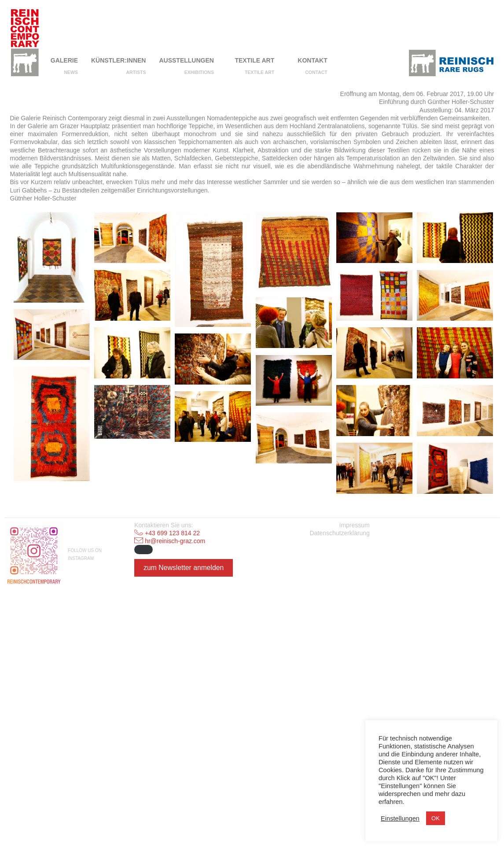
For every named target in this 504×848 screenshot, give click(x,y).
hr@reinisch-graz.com (175, 783)
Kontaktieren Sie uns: (164, 767)
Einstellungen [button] (400, 818)
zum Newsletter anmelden (184, 810)
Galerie (64, 60)
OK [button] (436, 818)
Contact (316, 72)
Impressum (355, 767)
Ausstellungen (186, 60)
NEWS (71, 72)
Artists (136, 72)
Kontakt (312, 60)
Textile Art (254, 60)
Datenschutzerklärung (340, 775)
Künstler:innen (118, 60)
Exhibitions (199, 72)
